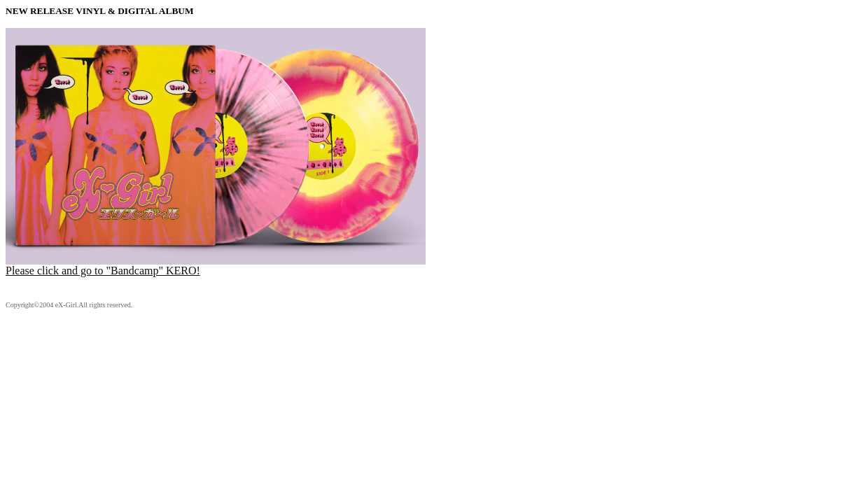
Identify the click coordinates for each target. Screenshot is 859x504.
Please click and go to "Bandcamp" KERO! (216, 266)
